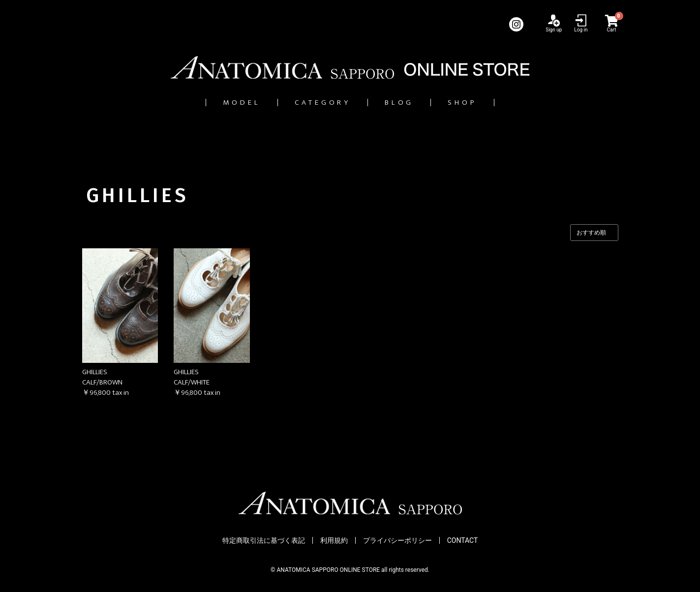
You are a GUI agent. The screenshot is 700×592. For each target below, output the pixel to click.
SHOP (481, 103)
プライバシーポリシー (397, 541)
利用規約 (334, 541)
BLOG (407, 103)
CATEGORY (318, 103)
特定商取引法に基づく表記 (264, 541)
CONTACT (463, 541)
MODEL (224, 103)
